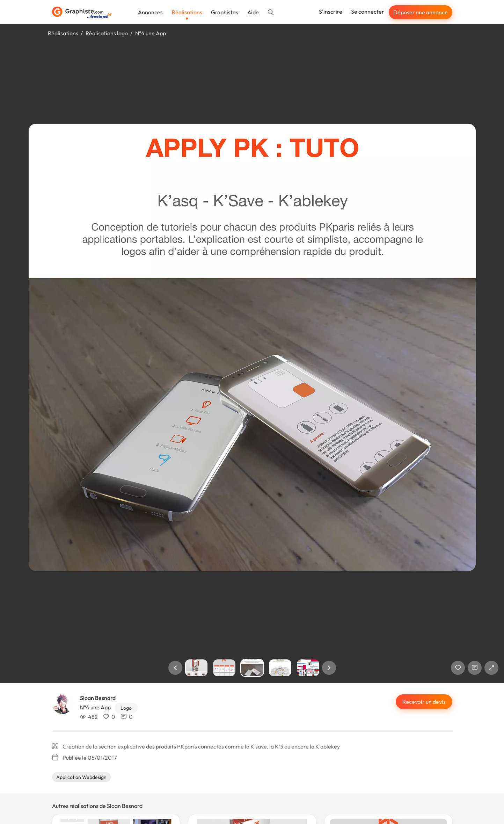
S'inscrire (331, 12)
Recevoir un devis (424, 702)
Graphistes (225, 12)
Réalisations (187, 12)
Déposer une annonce (421, 12)
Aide (253, 12)
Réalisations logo (107, 33)
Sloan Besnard (98, 698)
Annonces (150, 12)
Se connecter (368, 12)
